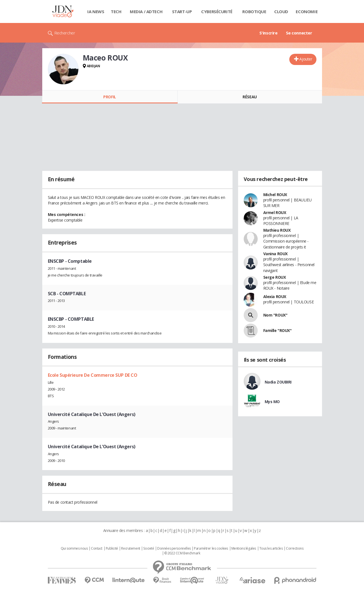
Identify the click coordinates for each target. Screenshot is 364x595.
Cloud (281, 11)
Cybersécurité (217, 11)
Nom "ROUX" (275, 315)
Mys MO (272, 402)
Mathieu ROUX (277, 230)
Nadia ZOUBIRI (278, 382)
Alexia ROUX (275, 297)
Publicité (112, 548)
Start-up (182, 11)
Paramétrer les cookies (211, 548)
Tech (116, 11)
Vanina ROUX (275, 254)
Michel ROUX (275, 195)
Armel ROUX (275, 212)
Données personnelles (174, 548)
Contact (97, 548)
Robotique (254, 11)
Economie (307, 11)
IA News (96, 11)
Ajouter (306, 59)
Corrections (295, 548)
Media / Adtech (146, 11)
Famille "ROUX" (278, 330)
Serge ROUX (275, 277)
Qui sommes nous (74, 548)
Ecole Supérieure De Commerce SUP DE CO (93, 375)
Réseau (250, 97)
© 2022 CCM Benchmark (182, 553)
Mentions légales (244, 548)
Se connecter (299, 33)
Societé (149, 548)
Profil (110, 97)
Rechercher (65, 33)
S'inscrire (268, 33)
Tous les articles (271, 548)
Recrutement (131, 548)
